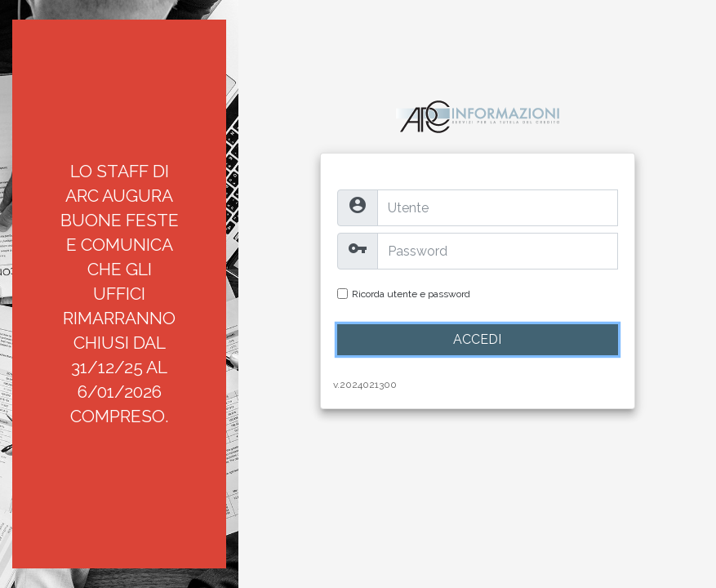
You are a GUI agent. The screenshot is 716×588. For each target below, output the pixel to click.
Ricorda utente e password (411, 294)
